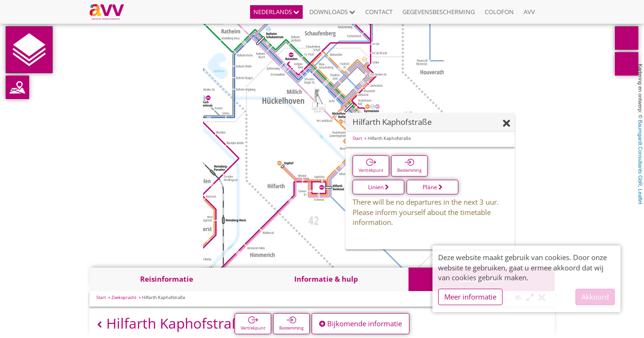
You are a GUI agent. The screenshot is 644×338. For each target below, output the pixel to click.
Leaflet (640, 196)
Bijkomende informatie (361, 323)
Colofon (499, 12)
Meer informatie (470, 297)
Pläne (433, 187)
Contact (379, 12)
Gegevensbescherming (439, 12)
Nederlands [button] (276, 12)
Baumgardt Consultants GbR (640, 153)
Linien (379, 187)
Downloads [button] (332, 12)
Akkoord (595, 297)
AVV (529, 12)
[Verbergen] (507, 124)
